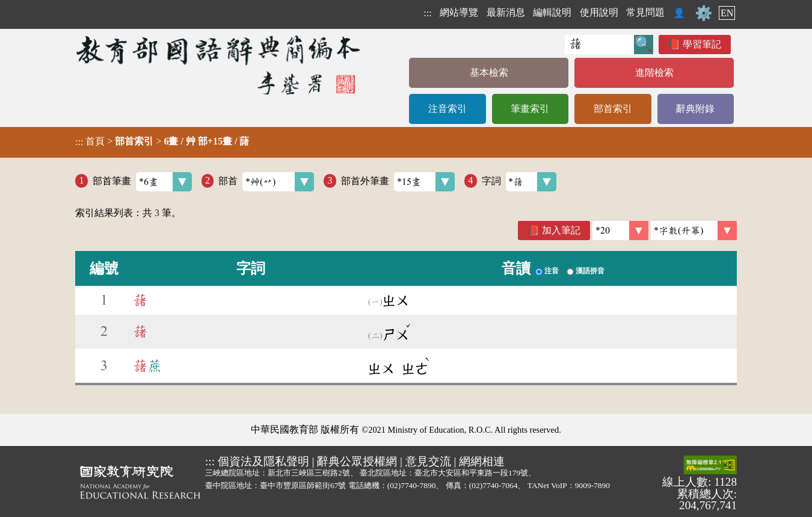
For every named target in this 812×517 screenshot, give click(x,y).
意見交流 (428, 461)
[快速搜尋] (599, 45)
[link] (694, 231)
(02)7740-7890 (412, 485)
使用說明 (599, 12)
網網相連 (482, 461)
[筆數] (620, 231)
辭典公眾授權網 (357, 461)
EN (727, 13)
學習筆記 (702, 44)
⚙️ (704, 13)
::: (427, 13)
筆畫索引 (530, 109)
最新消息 (506, 12)
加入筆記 (561, 230)
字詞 (519, 182)
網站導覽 (459, 12)
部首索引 (613, 109)
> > (162, 141)
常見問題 (645, 12)
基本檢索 (489, 73)
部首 (266, 182)
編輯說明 (552, 12)
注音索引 (448, 109)
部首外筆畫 (398, 182)
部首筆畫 (142, 182)
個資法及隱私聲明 (263, 461)
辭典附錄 (695, 109)
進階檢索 (654, 73)
